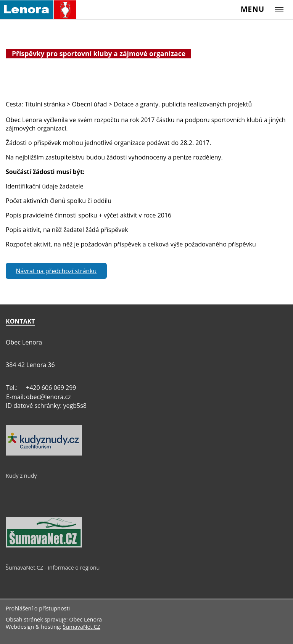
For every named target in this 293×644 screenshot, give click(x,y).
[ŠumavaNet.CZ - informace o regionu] (44, 546)
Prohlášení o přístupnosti (38, 608)
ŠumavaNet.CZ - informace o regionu (53, 568)
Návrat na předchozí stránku (56, 271)
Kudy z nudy (21, 476)
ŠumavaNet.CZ (81, 627)
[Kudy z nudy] (44, 454)
